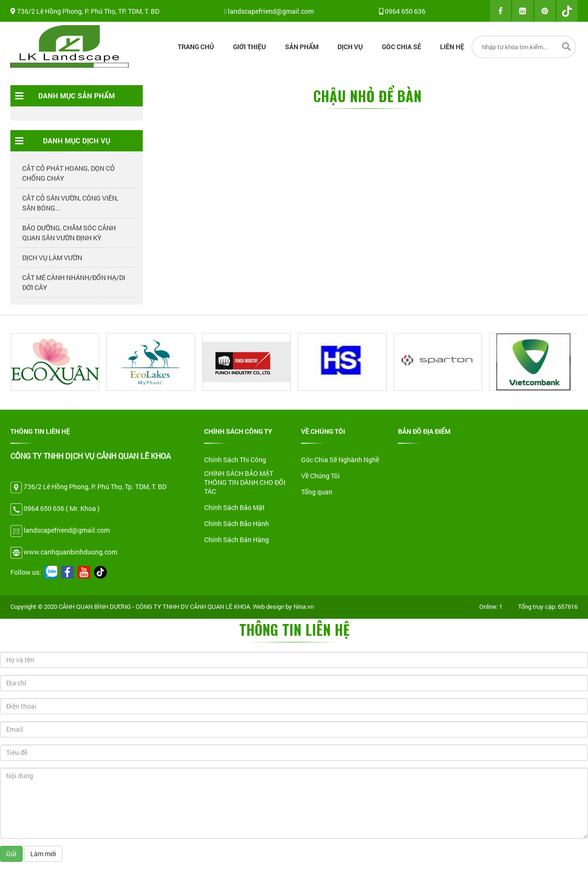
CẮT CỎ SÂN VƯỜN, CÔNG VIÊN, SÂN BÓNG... (70, 203)
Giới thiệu (250, 47)
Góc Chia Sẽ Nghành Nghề (340, 460)
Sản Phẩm (302, 47)
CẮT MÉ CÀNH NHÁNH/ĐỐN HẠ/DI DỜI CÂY (74, 282)
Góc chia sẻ (402, 47)
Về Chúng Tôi (320, 476)
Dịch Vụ (350, 47)
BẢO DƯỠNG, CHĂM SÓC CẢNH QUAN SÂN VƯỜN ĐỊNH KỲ (69, 233)
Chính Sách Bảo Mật (234, 507)
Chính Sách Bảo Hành (237, 523)
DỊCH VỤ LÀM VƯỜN (52, 258)
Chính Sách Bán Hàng (237, 540)
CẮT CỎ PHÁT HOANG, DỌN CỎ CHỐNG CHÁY (69, 173)
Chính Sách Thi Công (235, 460)
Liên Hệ (452, 47)
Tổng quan (317, 492)
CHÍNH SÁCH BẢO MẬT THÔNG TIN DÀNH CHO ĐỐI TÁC (245, 482)
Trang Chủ (196, 47)
